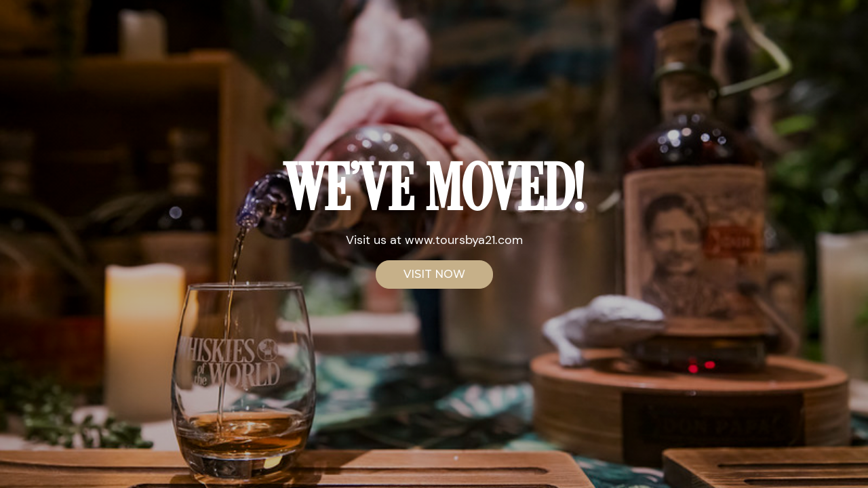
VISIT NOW (434, 274)
